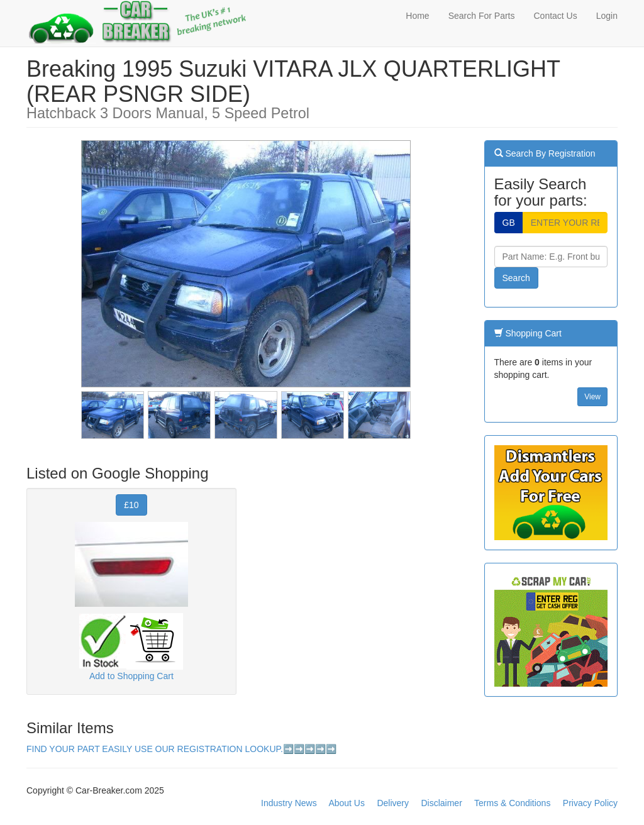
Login (607, 16)
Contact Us (555, 16)
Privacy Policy (590, 803)
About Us (347, 803)
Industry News (289, 803)
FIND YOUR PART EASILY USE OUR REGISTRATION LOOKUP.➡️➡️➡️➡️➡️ (181, 749)
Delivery (393, 803)
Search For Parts (482, 16)
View (592, 397)
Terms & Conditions (512, 803)
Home (417, 16)
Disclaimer (441, 803)
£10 (131, 505)
